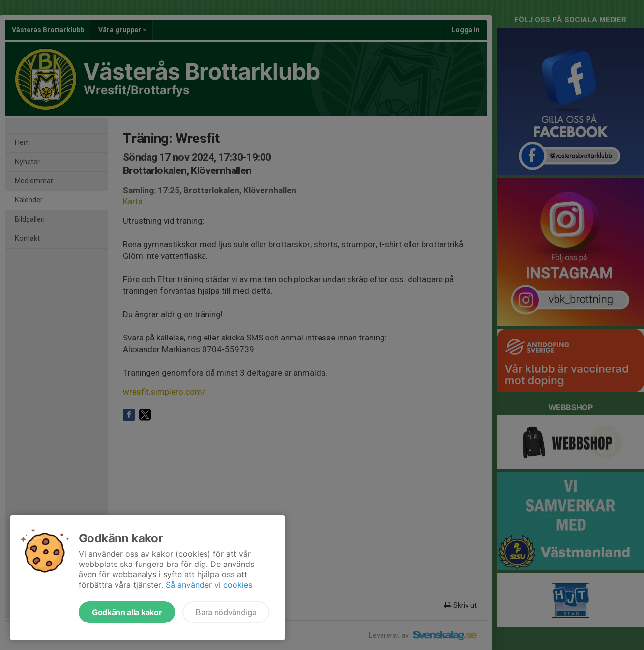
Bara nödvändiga (226, 612)
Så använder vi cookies (209, 585)
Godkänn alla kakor (127, 612)
